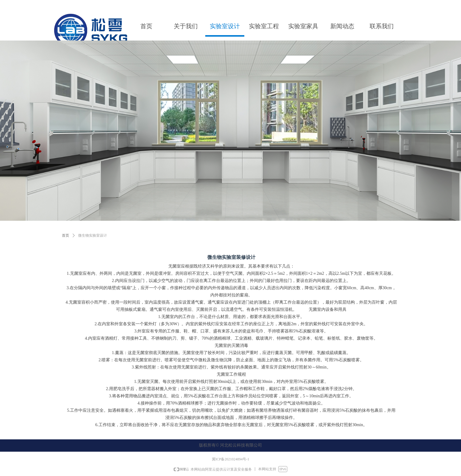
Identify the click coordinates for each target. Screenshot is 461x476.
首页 (66, 235)
